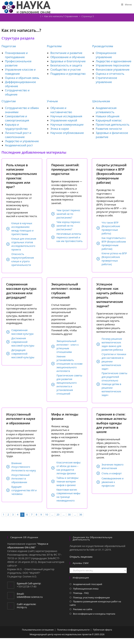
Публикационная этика (86, 589)
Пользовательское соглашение (38, 630)
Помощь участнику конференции (91, 597)
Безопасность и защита (66, 65)
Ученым (52, 101)
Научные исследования (66, 116)
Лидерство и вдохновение (113, 61)
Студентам (9, 101)
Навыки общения (108, 116)
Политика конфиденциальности (73, 630)
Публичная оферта (102, 630)
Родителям (54, 46)
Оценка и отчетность (110, 74)
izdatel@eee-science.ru (30, 597)
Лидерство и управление (22, 141)
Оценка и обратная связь (22, 78)
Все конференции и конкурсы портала (94, 614)
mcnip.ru (22, 607)
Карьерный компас (109, 120)
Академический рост (19, 145)
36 (81, 515)
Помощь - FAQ (81, 593)
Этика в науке (60, 129)
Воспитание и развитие (66, 53)
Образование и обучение (68, 57)
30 (69, 515)
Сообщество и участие (66, 70)
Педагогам (9, 46)
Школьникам (101, 101)
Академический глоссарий (88, 584)
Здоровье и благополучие (68, 61)
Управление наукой (64, 120)
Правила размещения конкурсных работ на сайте (95, 603)
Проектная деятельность (113, 125)
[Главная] (41, 16)
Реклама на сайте (83, 609)
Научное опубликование (67, 133)
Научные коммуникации (67, 125)
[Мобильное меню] (127, 4)
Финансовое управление (113, 70)
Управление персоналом (113, 65)
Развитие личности (109, 129)
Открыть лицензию (81, 557)
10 (47, 515)
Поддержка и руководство (68, 74)
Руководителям (103, 46)
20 (58, 515)
